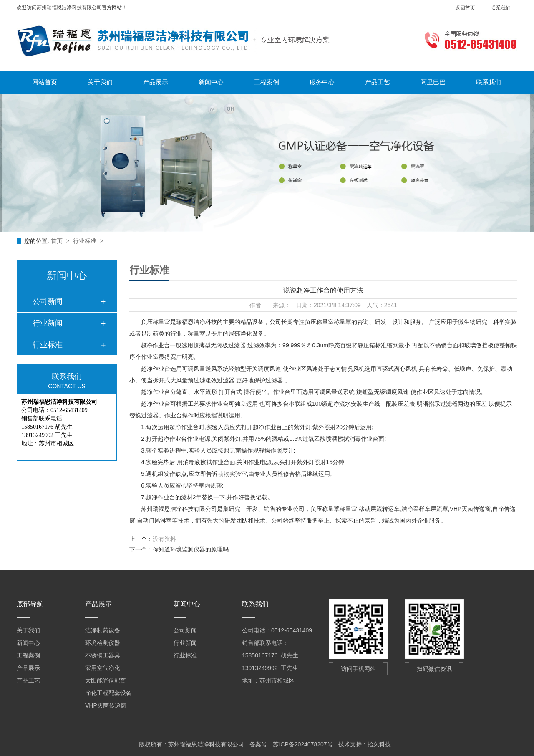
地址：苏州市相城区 (268, 680)
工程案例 (267, 82)
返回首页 (465, 8)
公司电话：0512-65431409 (277, 630)
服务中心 (322, 82)
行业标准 (86, 241)
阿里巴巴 (433, 82)
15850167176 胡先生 (270, 655)
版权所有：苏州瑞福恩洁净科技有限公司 (191, 744)
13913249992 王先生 (270, 668)
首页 (58, 241)
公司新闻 (48, 301)
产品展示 (156, 82)
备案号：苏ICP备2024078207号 (291, 744)
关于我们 (100, 82)
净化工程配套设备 (108, 693)
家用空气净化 (103, 668)
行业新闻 (48, 323)
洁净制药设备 (103, 630)
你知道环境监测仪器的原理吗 (191, 549)
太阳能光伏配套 (106, 680)
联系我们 (501, 8)
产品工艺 (378, 82)
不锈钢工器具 (103, 655)
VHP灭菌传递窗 (106, 705)
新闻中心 (211, 82)
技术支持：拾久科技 (365, 744)
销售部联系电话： (265, 643)
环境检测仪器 (103, 643)
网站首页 (45, 82)
